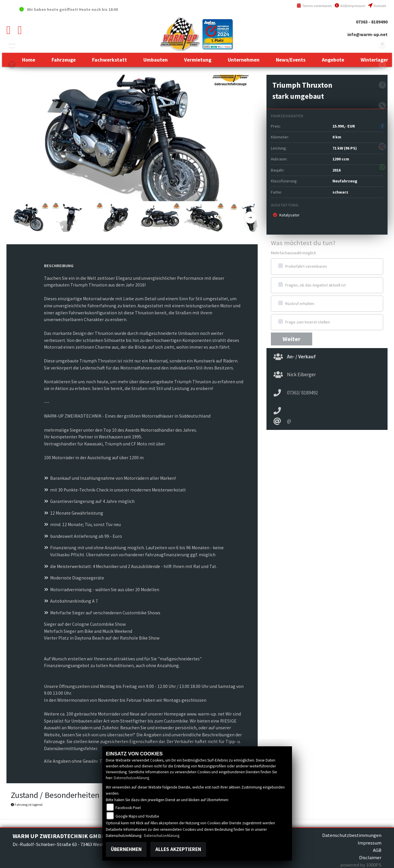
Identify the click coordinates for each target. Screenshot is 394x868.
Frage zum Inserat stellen (308, 322)
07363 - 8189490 (372, 22)
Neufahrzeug (345, 181)
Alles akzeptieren (178, 849)
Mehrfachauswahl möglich (293, 253)
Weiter (292, 339)
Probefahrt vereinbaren (306, 266)
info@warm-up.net (367, 34)
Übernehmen (126, 849)
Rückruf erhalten (300, 304)
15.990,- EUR (344, 126)
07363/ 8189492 (302, 393)
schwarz (340, 192)
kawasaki (12, 44)
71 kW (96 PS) (345, 148)
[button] (64, 60)
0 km (337, 137)
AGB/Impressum (350, 6)
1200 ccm (341, 159)
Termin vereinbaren (314, 6)
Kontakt (377, 6)
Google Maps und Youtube (137, 816)
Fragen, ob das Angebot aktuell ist (315, 285)
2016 (337, 170)
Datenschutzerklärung (131, 778)
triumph (12, 65)
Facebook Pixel (128, 808)
